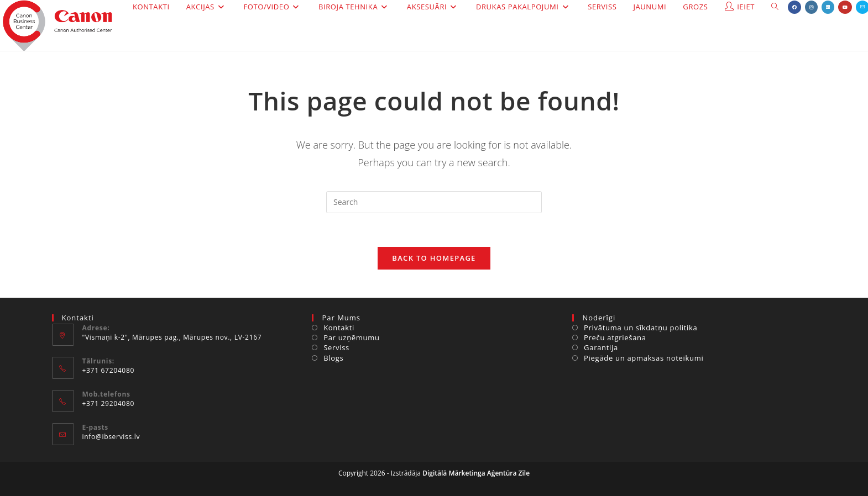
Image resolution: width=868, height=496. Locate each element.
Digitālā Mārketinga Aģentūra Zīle (476, 473)
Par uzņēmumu (352, 337)
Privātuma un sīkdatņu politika (640, 328)
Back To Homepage (434, 258)
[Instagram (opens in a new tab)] (811, 7)
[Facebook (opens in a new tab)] (794, 7)
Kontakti (339, 328)
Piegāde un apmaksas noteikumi (644, 358)
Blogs (333, 358)
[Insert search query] (434, 202)
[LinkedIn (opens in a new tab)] (828, 7)
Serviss (336, 347)
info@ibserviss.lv (111, 437)
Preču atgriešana (615, 337)
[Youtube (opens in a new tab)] (845, 7)
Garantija (601, 347)
